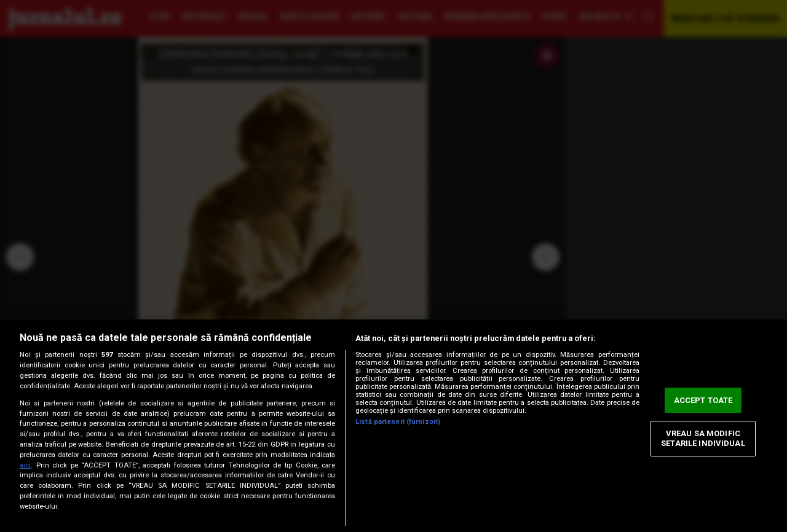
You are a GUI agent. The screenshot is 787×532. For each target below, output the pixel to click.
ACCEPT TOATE (703, 400)
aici (25, 465)
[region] (393, 426)
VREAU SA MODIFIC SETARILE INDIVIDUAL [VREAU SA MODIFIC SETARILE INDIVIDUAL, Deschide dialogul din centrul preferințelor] (703, 439)
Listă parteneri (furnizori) (398, 422)
